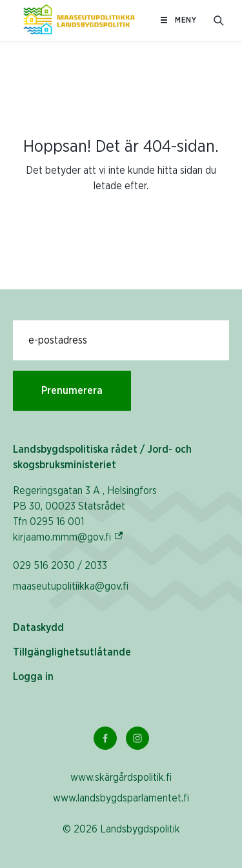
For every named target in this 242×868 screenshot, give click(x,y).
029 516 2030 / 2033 (60, 566)
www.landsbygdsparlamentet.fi (121, 798)
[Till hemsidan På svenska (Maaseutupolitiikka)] (79, 21)
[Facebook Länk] (105, 738)
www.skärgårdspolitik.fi (121, 778)
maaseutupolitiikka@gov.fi (71, 586)
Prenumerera (72, 391)
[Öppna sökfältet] (219, 21)
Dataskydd (38, 628)
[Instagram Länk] (137, 738)
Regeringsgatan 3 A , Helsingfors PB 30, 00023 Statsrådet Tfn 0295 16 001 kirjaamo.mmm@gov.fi (85, 514)
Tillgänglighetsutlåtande (72, 652)
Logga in (33, 677)
